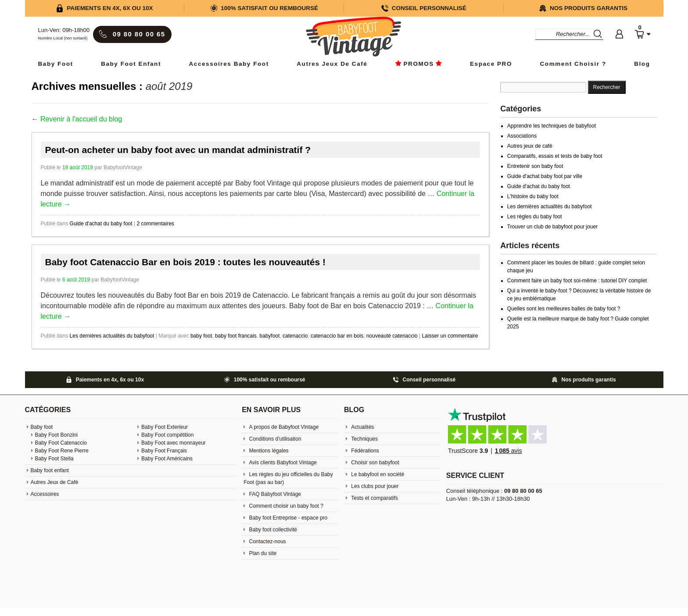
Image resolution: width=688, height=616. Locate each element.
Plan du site (262, 553)
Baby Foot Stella (54, 459)
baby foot (201, 336)
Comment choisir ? (573, 64)
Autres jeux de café (530, 146)
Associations (522, 136)
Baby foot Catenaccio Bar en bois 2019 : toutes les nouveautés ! (186, 262)
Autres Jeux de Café (332, 64)
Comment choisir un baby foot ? (285, 506)
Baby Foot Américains (167, 459)
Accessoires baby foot (229, 64)
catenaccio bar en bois (337, 336)
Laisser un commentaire (450, 336)
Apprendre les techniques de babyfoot (552, 126)
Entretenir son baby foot (535, 166)
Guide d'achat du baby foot (101, 224)
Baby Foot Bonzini (56, 435)
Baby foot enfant (131, 64)
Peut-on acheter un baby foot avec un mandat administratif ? (178, 150)
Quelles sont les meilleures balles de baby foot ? (564, 309)
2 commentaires (155, 224)
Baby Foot (56, 64)
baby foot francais (236, 336)
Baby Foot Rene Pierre (62, 451)
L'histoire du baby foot (533, 196)
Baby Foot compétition (167, 435)
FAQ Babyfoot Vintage (274, 494)
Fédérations (364, 451)
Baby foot (42, 427)
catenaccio (295, 336)
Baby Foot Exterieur (165, 427)
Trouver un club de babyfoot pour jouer (552, 227)
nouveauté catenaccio (392, 336)
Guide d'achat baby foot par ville (545, 176)
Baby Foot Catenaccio (61, 443)
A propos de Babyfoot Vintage (283, 427)
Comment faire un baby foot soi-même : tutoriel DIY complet (577, 281)
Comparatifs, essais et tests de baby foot (555, 156)
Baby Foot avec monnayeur (174, 443)
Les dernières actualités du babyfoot (112, 336)
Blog (642, 64)
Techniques (364, 439)
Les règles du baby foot (535, 217)
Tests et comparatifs (374, 498)
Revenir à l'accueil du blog (81, 119)
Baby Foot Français (164, 451)
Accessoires (45, 494)
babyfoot (269, 336)
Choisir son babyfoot (374, 463)
